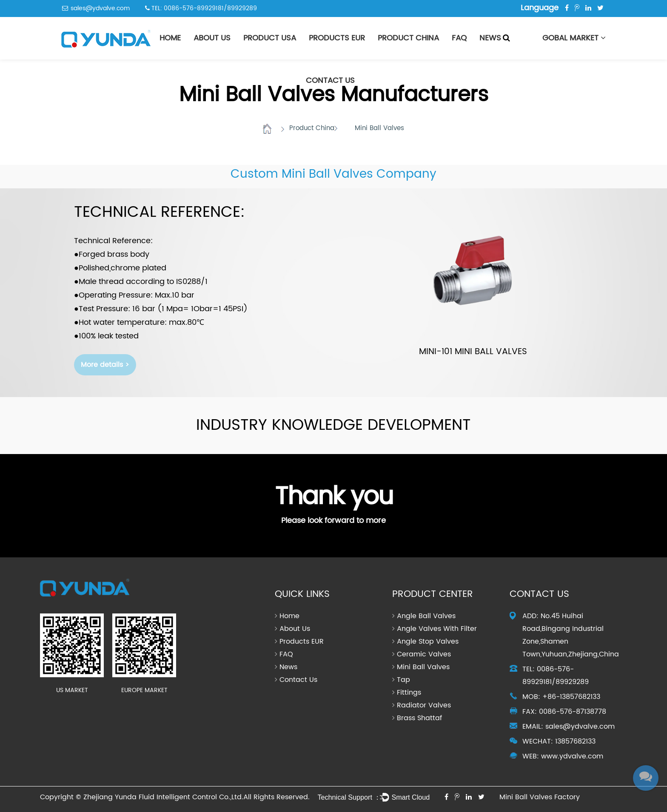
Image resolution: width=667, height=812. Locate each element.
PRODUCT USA (270, 38)
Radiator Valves (424, 705)
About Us (212, 38)
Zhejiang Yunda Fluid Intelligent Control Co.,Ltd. (163, 797)
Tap (403, 680)
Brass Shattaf (419, 718)
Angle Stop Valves (428, 642)
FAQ (459, 38)
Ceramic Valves (424, 654)
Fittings (409, 693)
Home (170, 38)
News (490, 38)
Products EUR (337, 38)
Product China (408, 38)
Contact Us (330, 81)
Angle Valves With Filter (437, 629)
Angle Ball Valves (426, 616)
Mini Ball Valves (423, 667)
